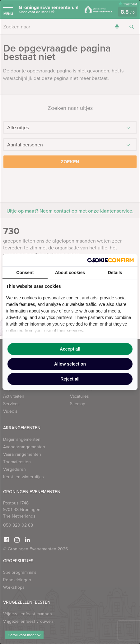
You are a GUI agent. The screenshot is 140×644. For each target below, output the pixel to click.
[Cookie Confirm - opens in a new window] (110, 260)
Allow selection (70, 364)
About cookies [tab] (70, 273)
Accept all (70, 349)
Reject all (70, 379)
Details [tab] (115, 273)
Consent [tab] (25, 273)
